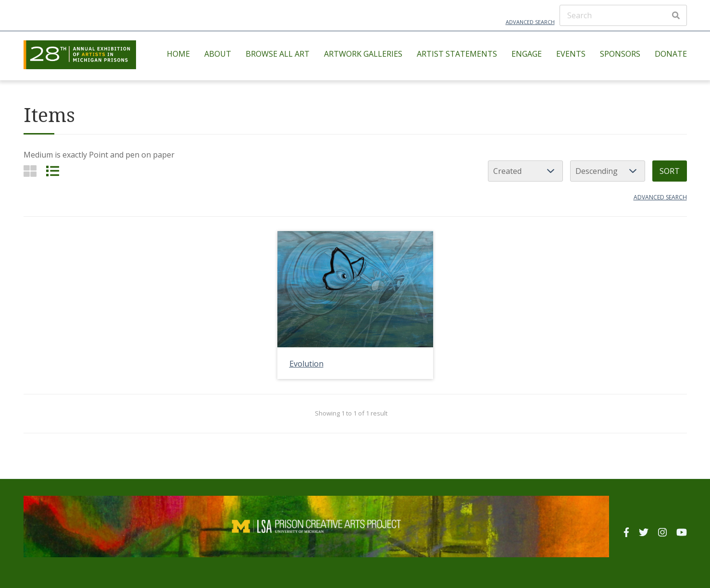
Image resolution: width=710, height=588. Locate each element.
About (218, 54)
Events (571, 54)
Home (178, 54)
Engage (527, 54)
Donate (671, 54)
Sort (670, 171)
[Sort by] (525, 171)
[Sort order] (608, 171)
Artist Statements (457, 54)
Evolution (306, 364)
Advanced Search (530, 22)
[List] (53, 171)
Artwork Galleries (363, 54)
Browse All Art (278, 54)
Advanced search (660, 197)
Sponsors (620, 54)
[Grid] (30, 171)
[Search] (623, 15)
